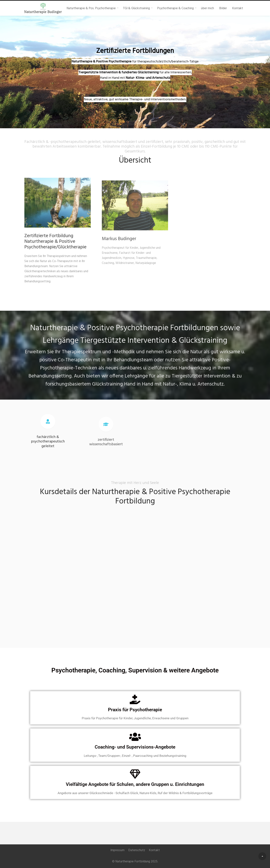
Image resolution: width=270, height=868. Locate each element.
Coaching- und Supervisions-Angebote (135, 747)
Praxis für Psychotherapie (135, 710)
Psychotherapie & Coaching (175, 8)
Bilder (223, 8)
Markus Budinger (119, 251)
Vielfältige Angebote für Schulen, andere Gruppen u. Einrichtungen (135, 784)
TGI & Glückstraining (136, 8)
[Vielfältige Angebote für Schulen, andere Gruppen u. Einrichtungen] (135, 774)
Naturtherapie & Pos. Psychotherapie (91, 8)
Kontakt (238, 8)
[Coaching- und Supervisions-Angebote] (135, 737)
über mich (207, 8)
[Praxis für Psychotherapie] (135, 699)
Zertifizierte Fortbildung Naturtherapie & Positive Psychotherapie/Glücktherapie (55, 245)
